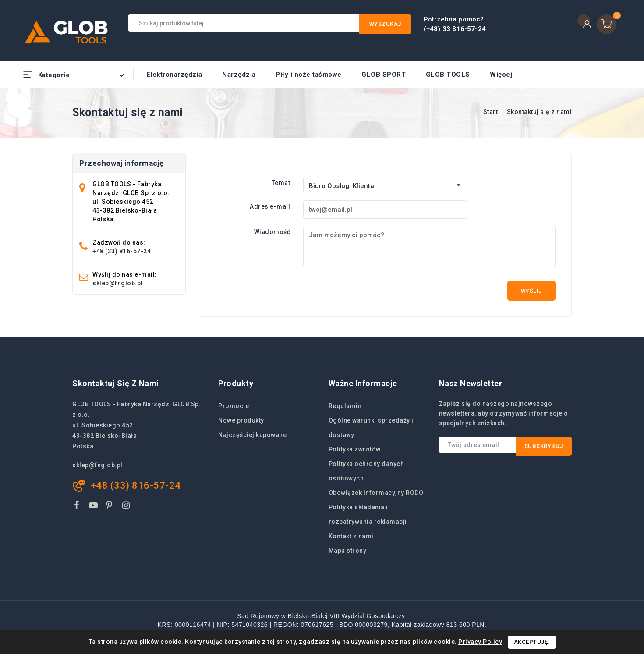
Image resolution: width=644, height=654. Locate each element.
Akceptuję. (532, 642)
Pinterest (111, 507)
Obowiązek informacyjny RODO (376, 493)
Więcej (501, 75)
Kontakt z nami (351, 536)
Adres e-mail (270, 206)
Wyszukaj (385, 24)
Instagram (127, 507)
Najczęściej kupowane (252, 435)
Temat (281, 183)
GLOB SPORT (384, 75)
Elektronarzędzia (174, 75)
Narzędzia (239, 75)
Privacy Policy (480, 642)
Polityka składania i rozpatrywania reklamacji (368, 514)
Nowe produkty (241, 420)
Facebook (78, 507)
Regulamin (345, 406)
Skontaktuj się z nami (116, 383)
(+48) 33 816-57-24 (455, 29)
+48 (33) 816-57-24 (122, 251)
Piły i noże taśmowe (309, 75)
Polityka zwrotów (355, 449)
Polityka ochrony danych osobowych (366, 471)
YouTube (94, 507)
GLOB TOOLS (448, 75)
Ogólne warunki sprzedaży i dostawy (371, 428)
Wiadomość (272, 232)
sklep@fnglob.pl (118, 283)
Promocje (234, 406)
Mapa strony (348, 551)
